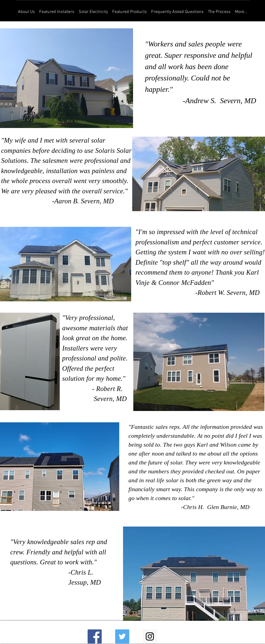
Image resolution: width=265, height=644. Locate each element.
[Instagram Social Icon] (150, 636)
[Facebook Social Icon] (95, 636)
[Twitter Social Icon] (122, 636)
